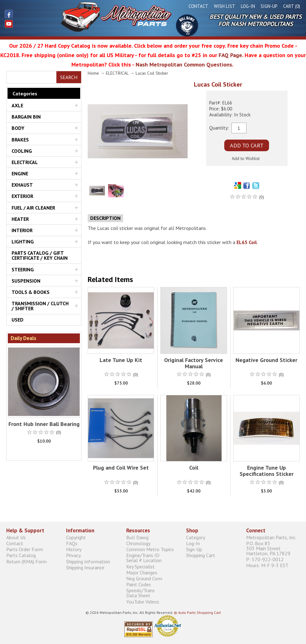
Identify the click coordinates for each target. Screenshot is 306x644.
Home (93, 73)
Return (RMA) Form (26, 561)
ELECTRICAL (25, 162)
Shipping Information (88, 561)
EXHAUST (22, 185)
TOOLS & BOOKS (31, 292)
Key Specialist (140, 566)
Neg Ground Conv (144, 578)
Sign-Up (269, 6)
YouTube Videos (143, 601)
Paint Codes (139, 585)
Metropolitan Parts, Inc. (271, 537)
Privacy (73, 555)
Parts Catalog (21, 555)
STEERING (23, 269)
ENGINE (20, 173)
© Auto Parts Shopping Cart (197, 612)
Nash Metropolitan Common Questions (184, 64)
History (74, 549)
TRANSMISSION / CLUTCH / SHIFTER (40, 306)
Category (196, 537)
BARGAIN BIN (26, 117)
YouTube (9, 24)
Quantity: (219, 127)
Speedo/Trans (153, 593)
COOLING (22, 151)
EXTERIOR (22, 196)
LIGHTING (23, 242)
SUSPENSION (26, 281)
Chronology (138, 543)
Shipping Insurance (85, 567)
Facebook (9, 14)
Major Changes (142, 572)
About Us (16, 537)
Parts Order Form (25, 549)
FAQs (72, 543)
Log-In (248, 6)
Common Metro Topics (150, 549)
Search (69, 77)
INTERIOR (22, 230)
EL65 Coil (247, 242)
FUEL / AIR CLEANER (33, 208)
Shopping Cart (201, 555)
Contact (198, 6)
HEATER (20, 219)
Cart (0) (292, 6)
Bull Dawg (187, 25)
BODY (18, 128)
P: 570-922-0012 (265, 559)
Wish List (225, 6)
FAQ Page (230, 55)
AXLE (17, 105)
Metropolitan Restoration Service (87, 17)
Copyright (76, 537)
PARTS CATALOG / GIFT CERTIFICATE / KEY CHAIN (40, 255)
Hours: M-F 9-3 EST (267, 565)
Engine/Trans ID (153, 558)
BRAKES (20, 140)
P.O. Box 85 (273, 548)
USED (18, 320)
